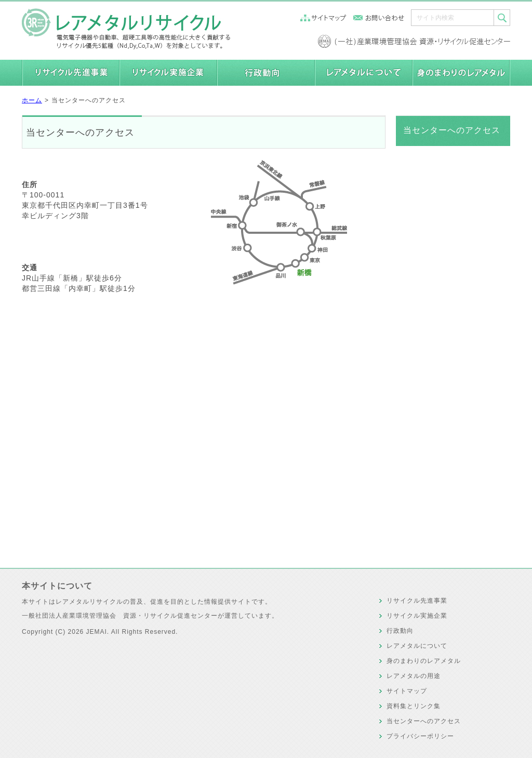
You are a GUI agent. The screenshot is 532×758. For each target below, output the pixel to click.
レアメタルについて (417, 646)
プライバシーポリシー (420, 736)
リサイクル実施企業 (417, 616)
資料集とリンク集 (414, 706)
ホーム (32, 100)
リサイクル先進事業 (417, 601)
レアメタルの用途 (414, 676)
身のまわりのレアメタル (424, 661)
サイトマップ (407, 691)
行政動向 (400, 631)
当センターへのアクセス (89, 100)
